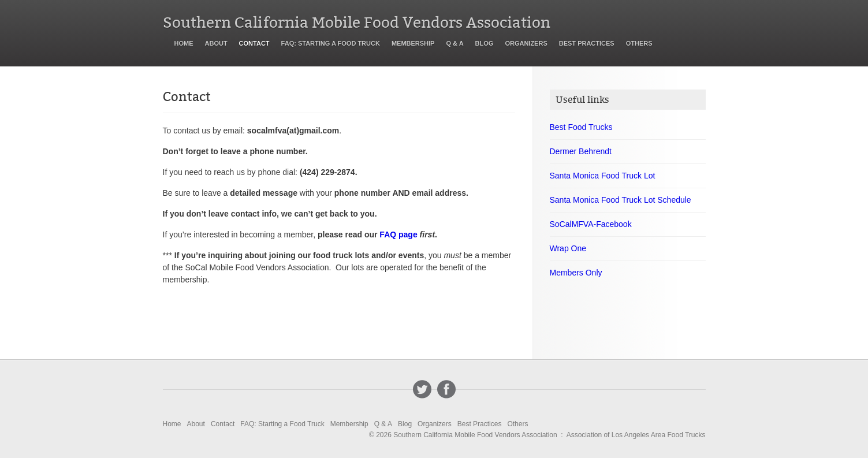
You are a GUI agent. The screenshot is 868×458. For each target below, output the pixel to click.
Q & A (455, 43)
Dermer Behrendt (581, 151)
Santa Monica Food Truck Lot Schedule (621, 200)
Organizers (526, 43)
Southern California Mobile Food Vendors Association (357, 23)
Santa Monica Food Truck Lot (603, 176)
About (216, 43)
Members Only (576, 273)
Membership (413, 43)
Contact (254, 43)
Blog (485, 43)
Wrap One (568, 248)
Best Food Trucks (581, 127)
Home (184, 43)
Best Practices (587, 43)
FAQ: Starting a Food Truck (331, 43)
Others (639, 43)
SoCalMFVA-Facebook (591, 224)
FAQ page (398, 234)
